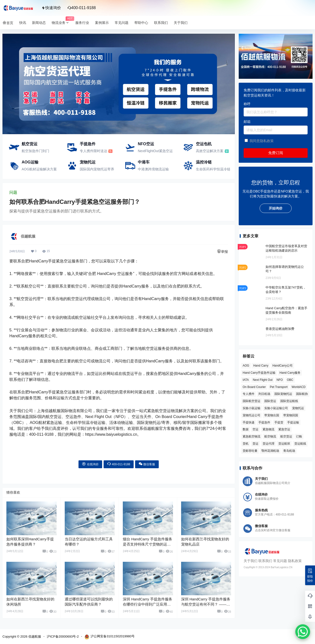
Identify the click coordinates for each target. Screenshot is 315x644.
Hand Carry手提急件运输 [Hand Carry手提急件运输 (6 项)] (259, 373)
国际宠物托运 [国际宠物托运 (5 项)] (283, 394)
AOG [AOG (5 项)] (246, 366)
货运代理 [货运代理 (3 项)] (268, 444)
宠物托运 (88, 162)
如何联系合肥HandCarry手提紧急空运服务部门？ (75, 202)
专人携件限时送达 (94, 151)
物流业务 (62, 23)
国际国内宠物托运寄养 (97, 169)
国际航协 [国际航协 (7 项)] (302, 394)
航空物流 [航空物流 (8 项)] (270, 436)
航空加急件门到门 (35, 151)
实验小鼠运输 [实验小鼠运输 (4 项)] (252, 408)
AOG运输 (30, 162)
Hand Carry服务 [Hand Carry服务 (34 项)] (290, 373)
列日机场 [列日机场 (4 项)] (264, 394)
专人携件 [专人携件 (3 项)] (249, 394)
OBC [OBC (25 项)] (290, 380)
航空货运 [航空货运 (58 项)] (286, 436)
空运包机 (204, 144)
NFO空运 (146, 144)
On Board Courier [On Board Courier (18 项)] (254, 387)
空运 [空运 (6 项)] (255, 429)
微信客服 (147, 464)
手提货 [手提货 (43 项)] (279, 422)
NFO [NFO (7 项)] (280, 380)
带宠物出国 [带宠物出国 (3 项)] (272, 415)
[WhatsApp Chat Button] (303, 632)
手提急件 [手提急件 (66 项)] (264, 422)
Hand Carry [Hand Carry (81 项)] (261, 366)
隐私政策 (295, 561)
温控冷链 (204, 162)
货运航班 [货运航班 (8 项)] (284, 444)
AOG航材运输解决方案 (39, 169)
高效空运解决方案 (210, 151)
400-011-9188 (82, 8)
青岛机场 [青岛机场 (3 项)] (289, 451)
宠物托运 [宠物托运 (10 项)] (298, 408)
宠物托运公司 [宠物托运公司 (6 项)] (252, 415)
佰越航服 (34, 636)
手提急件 (88, 144)
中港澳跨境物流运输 (153, 169)
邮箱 (247, 122)
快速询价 (51, 8)
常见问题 (280, 561)
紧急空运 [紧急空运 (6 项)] (284, 429)
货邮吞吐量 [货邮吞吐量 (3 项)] (250, 451)
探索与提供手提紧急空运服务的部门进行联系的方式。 (57, 211)
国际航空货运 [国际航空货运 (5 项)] (252, 401)
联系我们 (265, 561)
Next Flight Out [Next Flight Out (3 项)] (263, 380)
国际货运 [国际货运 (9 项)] (270, 401)
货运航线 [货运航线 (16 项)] (300, 444)
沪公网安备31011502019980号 (110, 637)
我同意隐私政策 (262, 141)
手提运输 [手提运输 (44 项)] (293, 422)
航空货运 (30, 144)
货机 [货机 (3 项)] (246, 444)
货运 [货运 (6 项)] (255, 444)
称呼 (247, 104)
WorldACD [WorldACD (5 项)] (299, 387)
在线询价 (90, 464)
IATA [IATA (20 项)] (246, 380)
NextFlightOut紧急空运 (155, 151)
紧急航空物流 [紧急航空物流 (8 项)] (252, 436)
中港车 (144, 162)
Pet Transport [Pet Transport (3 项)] (279, 387)
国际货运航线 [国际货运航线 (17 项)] (289, 401)
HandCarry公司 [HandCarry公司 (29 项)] (283, 366)
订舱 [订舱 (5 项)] (299, 436)
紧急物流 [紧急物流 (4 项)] (268, 429)
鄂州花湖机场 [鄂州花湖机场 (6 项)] (270, 451)
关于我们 (251, 561)
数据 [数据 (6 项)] (246, 429)
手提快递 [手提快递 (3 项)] (249, 422)
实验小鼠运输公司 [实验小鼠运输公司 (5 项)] (276, 408)
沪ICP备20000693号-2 (63, 636)
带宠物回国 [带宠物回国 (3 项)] (291, 415)
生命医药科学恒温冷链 (213, 169)
